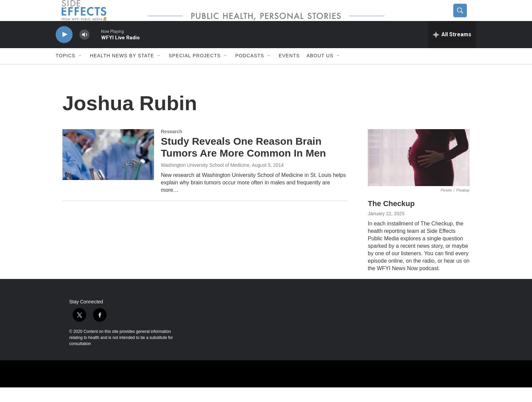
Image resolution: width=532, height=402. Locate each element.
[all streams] (452, 49)
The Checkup (391, 218)
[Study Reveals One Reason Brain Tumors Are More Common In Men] (108, 169)
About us (320, 71)
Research (172, 146)
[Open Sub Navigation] (80, 71)
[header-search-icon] (465, 18)
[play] (64, 49)
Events (289, 71)
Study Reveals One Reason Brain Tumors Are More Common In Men (243, 162)
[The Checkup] (419, 172)
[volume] (84, 49)
